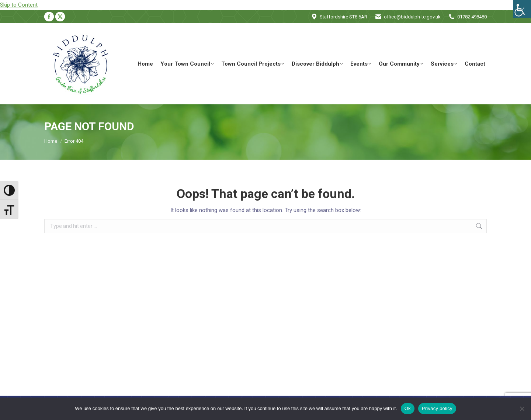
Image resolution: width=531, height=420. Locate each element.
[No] (522, 409)
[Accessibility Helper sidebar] (522, 9)
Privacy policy (437, 408)
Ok (408, 408)
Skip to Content (19, 5)
